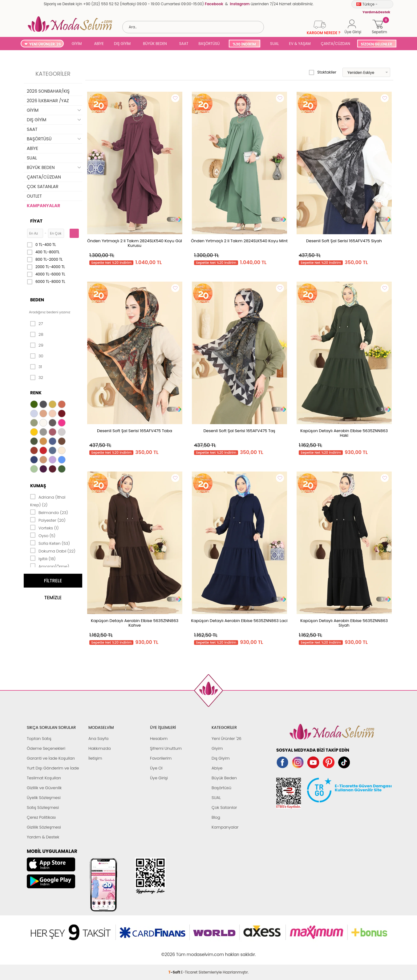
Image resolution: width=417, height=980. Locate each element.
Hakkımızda (100, 748)
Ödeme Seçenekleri (46, 748)
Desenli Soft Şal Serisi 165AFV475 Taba (135, 431)
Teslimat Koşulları (44, 778)
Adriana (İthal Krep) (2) (48, 501)
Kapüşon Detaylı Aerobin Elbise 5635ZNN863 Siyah (344, 623)
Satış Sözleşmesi (43, 807)
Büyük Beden (224, 778)
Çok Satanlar (224, 807)
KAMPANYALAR (43, 206)
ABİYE (99, 44)
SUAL (274, 44)
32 (37, 378)
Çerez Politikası (41, 817)
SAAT (184, 44)
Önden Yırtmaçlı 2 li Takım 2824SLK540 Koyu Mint (239, 241)
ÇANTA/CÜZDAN (336, 44)
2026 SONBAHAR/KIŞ (48, 91)
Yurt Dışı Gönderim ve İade (53, 768)
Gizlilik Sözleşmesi (44, 827)
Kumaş (38, 486)
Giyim (217, 748)
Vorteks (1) (44, 528)
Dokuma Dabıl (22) (53, 551)
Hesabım (159, 739)
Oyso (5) (43, 535)
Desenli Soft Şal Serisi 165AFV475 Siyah (344, 241)
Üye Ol (156, 768)
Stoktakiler (323, 72)
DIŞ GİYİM (122, 44)
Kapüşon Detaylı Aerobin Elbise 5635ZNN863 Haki (344, 433)
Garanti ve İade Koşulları (51, 758)
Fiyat (36, 221)
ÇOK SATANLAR (43, 187)
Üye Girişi (159, 778)
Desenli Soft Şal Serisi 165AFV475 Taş (239, 431)
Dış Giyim (221, 758)
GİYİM (77, 44)
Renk (36, 393)
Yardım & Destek (43, 837)
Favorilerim (161, 758)
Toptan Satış (39, 739)
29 (37, 345)
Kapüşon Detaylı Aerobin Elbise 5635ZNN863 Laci (239, 621)
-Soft (175, 951)
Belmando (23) (49, 512)
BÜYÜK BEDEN (155, 44)
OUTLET (34, 196)
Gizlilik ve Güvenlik (44, 788)
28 (37, 335)
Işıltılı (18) (43, 558)
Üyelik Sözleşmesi (44, 798)
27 (36, 324)
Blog (216, 817)
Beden (37, 300)
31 (36, 367)
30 (37, 356)
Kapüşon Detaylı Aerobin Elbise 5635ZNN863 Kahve (135, 623)
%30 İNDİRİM (244, 44)
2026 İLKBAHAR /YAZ (48, 101)
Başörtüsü (221, 788)
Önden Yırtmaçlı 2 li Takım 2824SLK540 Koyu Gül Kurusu (135, 243)
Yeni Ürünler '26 (227, 739)
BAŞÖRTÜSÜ (209, 44)
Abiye (217, 768)
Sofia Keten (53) (50, 543)
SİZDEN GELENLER (377, 44)
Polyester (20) (48, 520)
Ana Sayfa (98, 739)
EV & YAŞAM (300, 44)
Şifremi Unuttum (166, 748)
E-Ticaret (189, 951)
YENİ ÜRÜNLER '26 (45, 44)
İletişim (95, 758)
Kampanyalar (225, 827)
